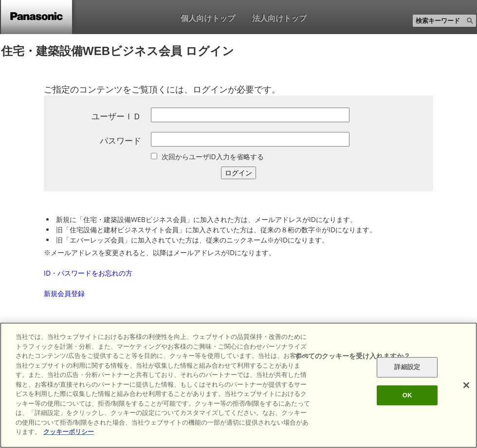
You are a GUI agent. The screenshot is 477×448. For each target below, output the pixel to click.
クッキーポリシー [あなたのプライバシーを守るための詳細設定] (69, 432)
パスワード (120, 140)
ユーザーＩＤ (116, 116)
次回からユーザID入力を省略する (213, 157)
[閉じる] (466, 385)
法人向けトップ (279, 18)
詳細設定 (407, 367)
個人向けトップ (208, 18)
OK (407, 395)
